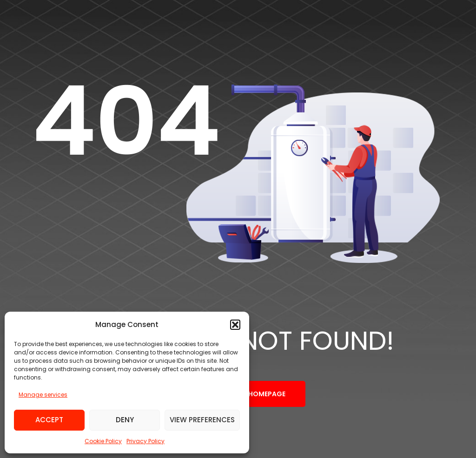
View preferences (202, 420)
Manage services (43, 395)
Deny (125, 420)
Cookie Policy (103, 441)
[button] (235, 325)
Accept (49, 420)
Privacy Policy (145, 441)
